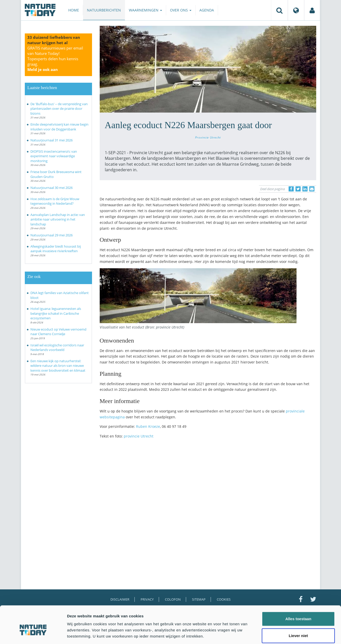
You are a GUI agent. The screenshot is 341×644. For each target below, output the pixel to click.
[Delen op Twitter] (298, 189)
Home (74, 10)
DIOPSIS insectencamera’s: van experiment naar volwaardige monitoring (54, 156)
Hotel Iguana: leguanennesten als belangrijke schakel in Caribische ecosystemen (56, 313)
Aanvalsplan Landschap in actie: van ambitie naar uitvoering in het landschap (58, 219)
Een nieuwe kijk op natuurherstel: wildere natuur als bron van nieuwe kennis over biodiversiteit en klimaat (58, 366)
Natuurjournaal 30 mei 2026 (52, 188)
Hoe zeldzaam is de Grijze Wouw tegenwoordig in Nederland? (55, 201)
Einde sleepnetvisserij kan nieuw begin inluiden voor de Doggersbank (59, 127)
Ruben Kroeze (148, 426)
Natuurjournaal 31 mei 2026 (52, 140)
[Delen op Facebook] (291, 189)
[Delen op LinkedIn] (305, 189)
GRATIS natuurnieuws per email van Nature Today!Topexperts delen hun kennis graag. (55, 59)
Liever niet (298, 610)
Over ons (181, 10)
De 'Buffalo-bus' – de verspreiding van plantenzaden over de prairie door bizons (59, 109)
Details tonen (276, 634)
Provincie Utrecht (208, 137)
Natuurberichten (104, 10)
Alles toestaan (298, 594)
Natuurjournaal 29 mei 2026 (52, 235)
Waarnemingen (145, 10)
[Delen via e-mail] (312, 189)
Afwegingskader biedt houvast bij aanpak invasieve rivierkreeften (56, 249)
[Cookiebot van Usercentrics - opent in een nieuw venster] (33, 634)
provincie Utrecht (139, 436)
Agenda (207, 10)
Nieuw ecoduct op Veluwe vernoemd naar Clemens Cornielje (58, 332)
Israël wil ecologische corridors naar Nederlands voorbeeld (57, 348)
